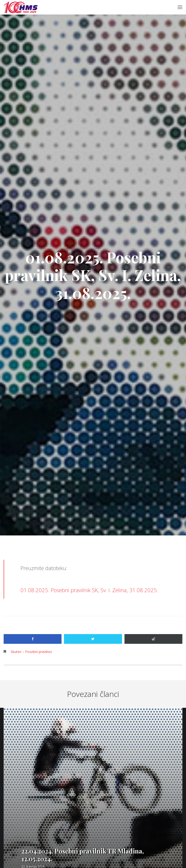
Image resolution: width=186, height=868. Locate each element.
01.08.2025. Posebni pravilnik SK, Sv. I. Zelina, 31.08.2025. (89, 590)
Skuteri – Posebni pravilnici (31, 652)
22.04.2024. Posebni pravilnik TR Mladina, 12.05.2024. (83, 855)
